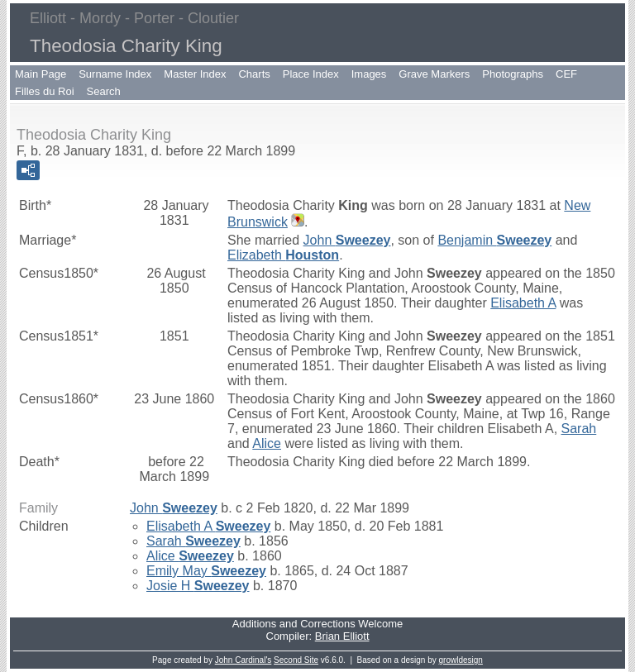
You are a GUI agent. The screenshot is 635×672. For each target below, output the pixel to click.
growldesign (461, 660)
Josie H (198, 586)
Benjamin (494, 240)
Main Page (41, 74)
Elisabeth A (523, 303)
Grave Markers (434, 74)
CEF (566, 74)
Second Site (296, 660)
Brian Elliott (342, 636)
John (347, 240)
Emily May (206, 571)
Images (369, 74)
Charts (254, 74)
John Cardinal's (243, 660)
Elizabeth (283, 255)
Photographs (513, 74)
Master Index (195, 74)
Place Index (311, 74)
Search (104, 91)
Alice (267, 443)
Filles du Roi (45, 91)
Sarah (579, 429)
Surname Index (115, 74)
